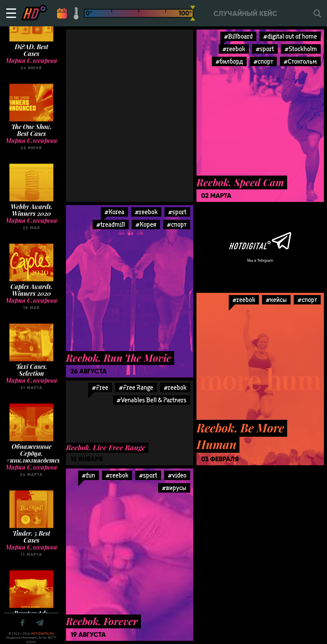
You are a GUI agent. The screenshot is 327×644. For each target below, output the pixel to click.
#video (177, 475)
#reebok (234, 49)
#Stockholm (301, 49)
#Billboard (238, 36)
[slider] (193, 13)
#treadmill (111, 224)
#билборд (229, 61)
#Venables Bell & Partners (152, 400)
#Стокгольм (300, 61)
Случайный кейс (245, 14)
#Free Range (136, 387)
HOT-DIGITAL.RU (43, 633)
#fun (88, 475)
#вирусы (174, 488)
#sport (265, 49)
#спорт (263, 61)
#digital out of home (290, 36)
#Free (100, 387)
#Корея (146, 224)
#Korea (114, 212)
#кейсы (276, 300)
